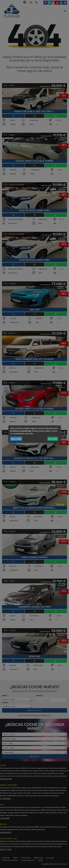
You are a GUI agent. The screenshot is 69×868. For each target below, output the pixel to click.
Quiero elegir (16, 439)
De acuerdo (53, 439)
